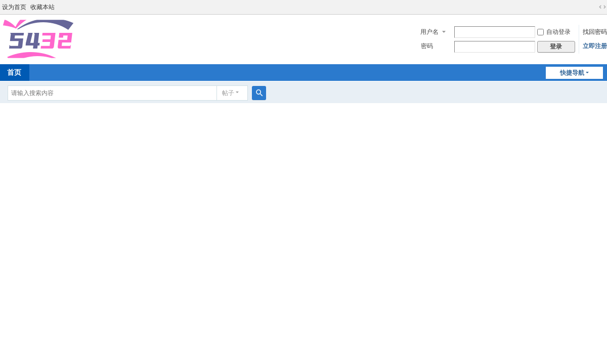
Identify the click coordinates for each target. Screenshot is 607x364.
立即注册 (595, 46)
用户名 (429, 32)
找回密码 (595, 32)
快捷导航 (572, 73)
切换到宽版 (602, 7)
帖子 (228, 93)
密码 (427, 46)
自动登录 (554, 32)
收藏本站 (42, 7)
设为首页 (14, 7)
